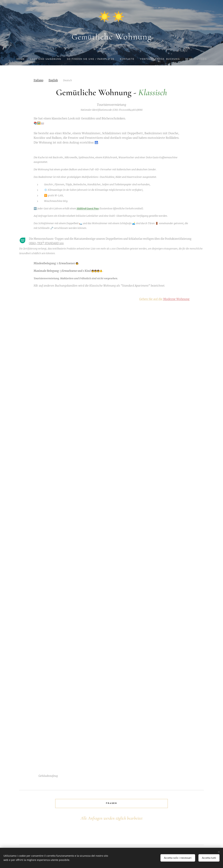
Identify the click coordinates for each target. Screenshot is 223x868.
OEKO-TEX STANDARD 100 (46, 244)
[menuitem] (19, 59)
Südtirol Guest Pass (88, 209)
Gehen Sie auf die (164, 299)
